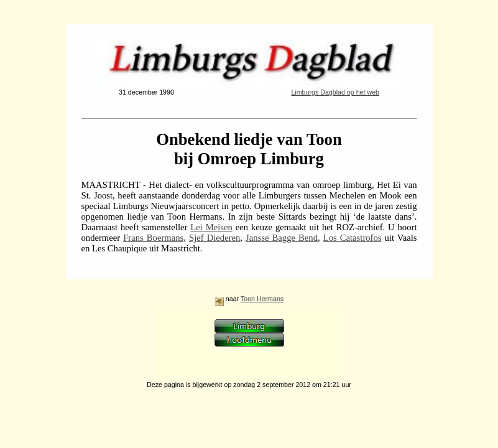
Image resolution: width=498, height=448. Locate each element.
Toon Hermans (262, 299)
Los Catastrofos (353, 238)
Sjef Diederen (214, 238)
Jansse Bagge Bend (282, 238)
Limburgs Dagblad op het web (335, 92)
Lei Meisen (211, 227)
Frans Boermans (153, 238)
